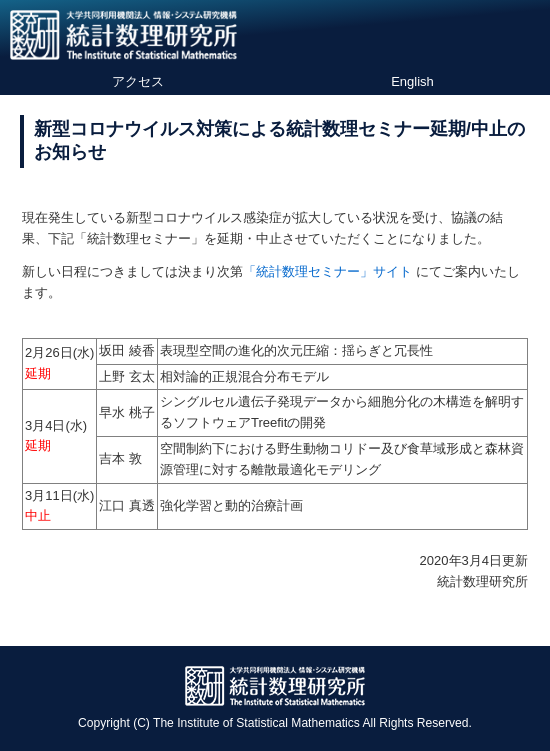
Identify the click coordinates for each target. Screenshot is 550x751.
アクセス (138, 81)
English (412, 81)
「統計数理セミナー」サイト (327, 271)
